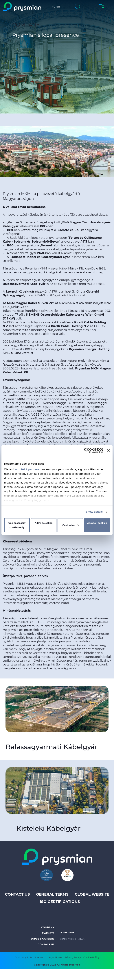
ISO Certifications (60, 902)
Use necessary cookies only (17, 525)
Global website (92, 894)
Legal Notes (55, 957)
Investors (67, 932)
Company (48, 927)
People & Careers (41, 939)
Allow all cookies (97, 523)
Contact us (17, 894)
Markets (48, 933)
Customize (70, 525)
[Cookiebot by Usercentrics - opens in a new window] (87, 450)
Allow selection (44, 523)
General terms (52, 894)
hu (54, 7)
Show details (94, 512)
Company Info (23, 957)
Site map (40, 957)
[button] (101, 7)
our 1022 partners (27, 469)
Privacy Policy (73, 957)
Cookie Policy (91, 957)
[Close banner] (109, 450)
